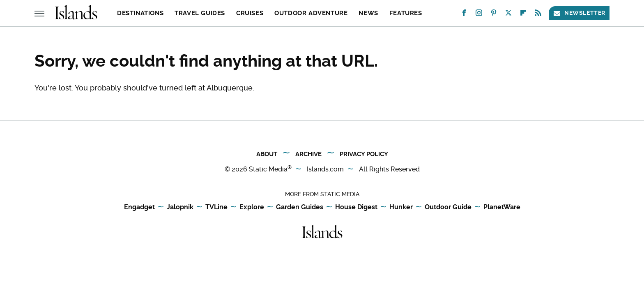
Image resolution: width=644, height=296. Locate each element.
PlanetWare (502, 207)
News (368, 13)
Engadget (139, 207)
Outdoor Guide (448, 207)
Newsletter (579, 13)
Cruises (250, 13)
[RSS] (538, 15)
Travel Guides (200, 13)
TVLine (216, 207)
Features (406, 13)
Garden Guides (300, 207)
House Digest (356, 207)
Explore (252, 207)
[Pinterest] (494, 15)
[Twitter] (508, 15)
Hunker (401, 207)
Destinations (140, 13)
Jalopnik (180, 207)
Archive (308, 154)
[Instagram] (479, 15)
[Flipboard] (523, 15)
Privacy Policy (364, 154)
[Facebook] (464, 15)
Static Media (268, 169)
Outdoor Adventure (311, 13)
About (267, 154)
